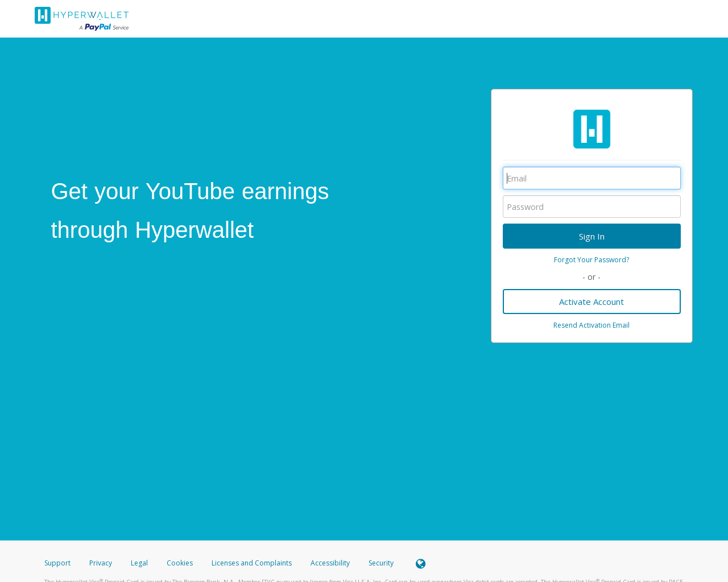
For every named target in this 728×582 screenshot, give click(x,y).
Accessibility (330, 563)
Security (381, 563)
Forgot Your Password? (591, 260)
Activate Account (591, 302)
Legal (139, 563)
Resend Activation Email (591, 325)
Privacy (101, 563)
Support (57, 563)
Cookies (180, 563)
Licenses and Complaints (253, 563)
